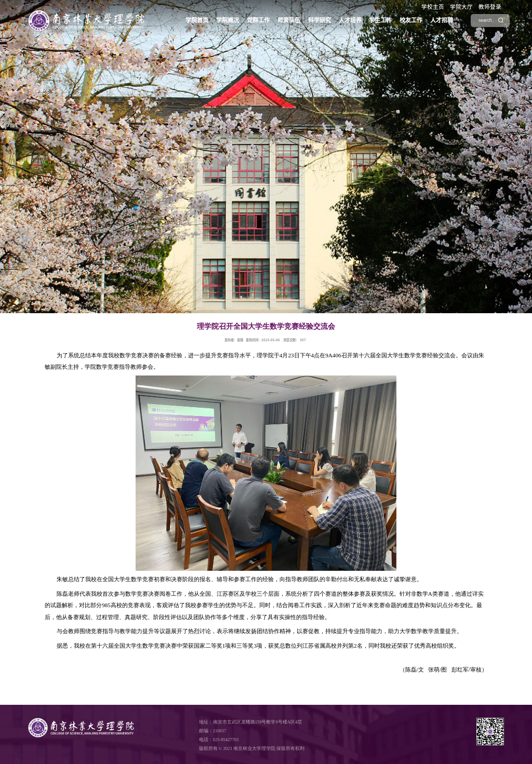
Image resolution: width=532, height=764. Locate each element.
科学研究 (320, 20)
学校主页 (433, 7)
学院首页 (197, 20)
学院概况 (228, 20)
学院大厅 (461, 7)
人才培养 (350, 20)
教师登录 (490, 7)
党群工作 (258, 20)
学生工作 (380, 20)
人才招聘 (442, 20)
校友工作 (411, 20)
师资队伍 (289, 20)
